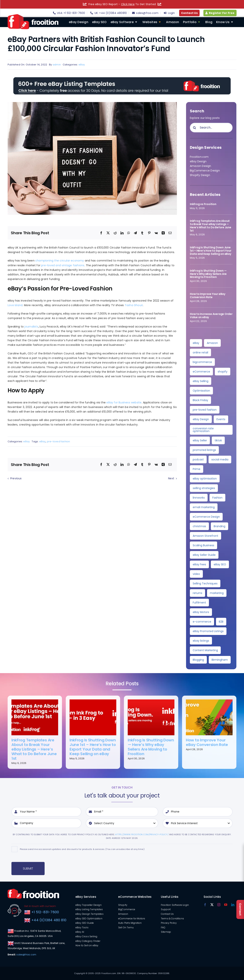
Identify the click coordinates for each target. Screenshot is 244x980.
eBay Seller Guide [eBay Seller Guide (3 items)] (204, 555)
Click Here (128, 4)
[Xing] (163, 233)
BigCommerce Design (205, 171)
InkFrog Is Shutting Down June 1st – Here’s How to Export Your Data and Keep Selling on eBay (211, 251)
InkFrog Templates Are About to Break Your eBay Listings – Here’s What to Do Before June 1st (211, 226)
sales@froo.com (26, 955)
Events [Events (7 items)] (221, 419)
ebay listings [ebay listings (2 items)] (201, 641)
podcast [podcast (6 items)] (198, 459)
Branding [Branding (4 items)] (220, 526)
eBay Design (198, 161)
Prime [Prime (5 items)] (197, 469)
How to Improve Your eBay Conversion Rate (208, 296)
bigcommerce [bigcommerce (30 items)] (202, 362)
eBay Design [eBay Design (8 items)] (201, 419)
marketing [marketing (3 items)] (217, 593)
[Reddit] (115, 233)
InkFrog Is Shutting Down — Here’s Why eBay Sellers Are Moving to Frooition (208, 274)
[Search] (195, 128)
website (136, 402)
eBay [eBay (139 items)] (196, 343)
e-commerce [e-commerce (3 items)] (202, 622)
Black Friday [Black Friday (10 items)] (200, 400)
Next (171, 478)
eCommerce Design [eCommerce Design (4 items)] (206, 517)
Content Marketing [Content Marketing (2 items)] (205, 650)
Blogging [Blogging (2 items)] (198, 660)
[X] (108, 233)
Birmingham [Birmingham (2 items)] (220, 660)
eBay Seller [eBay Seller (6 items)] (200, 440)
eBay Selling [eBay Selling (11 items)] (201, 381)
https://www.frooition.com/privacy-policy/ (142, 834)
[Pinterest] (149, 233)
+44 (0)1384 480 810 (49, 920)
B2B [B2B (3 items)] (221, 622)
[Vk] (156, 233)
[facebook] (205, 905)
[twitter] (212, 905)
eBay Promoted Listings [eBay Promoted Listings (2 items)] (208, 631)
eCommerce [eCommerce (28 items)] (201, 372)
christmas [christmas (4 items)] (199, 526)
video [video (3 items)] (196, 574)
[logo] (33, 15)
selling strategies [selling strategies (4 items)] (204, 488)
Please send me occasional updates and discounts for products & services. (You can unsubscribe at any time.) (82, 849)
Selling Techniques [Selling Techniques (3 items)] (205, 583)
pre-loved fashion (59, 441)
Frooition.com (199, 157)
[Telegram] (135, 233)
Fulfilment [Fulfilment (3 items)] (199, 603)
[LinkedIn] (122, 233)
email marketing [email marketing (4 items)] (204, 507)
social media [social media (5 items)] (220, 459)
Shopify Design (200, 175)
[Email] (170, 233)
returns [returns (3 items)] (197, 593)
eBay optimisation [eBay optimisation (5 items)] (205, 479)
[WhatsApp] (129, 233)
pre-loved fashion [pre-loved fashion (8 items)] (205, 410)
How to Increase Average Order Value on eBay (211, 316)
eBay (82, 65)
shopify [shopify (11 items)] (223, 372)
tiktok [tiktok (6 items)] (218, 440)
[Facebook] (101, 233)
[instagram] (219, 905)
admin (57, 65)
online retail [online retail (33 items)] (200, 352)
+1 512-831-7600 (45, 912)
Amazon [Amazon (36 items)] (212, 343)
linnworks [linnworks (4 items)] (199, 498)
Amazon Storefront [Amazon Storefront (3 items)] (205, 536)
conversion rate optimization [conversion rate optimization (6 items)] (203, 430)
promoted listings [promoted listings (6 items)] (204, 450)
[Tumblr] (142, 233)
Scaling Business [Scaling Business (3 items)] (203, 545)
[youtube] (226, 905)
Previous (16, 478)
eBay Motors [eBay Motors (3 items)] (201, 612)
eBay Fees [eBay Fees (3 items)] (199, 564)
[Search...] (211, 128)
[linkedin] (233, 905)
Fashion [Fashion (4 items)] (217, 498)
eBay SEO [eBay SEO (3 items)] (220, 564)
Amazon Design (201, 166)
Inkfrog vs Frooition (203, 204)
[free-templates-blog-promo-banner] (122, 79)
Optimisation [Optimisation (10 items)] (201, 391)
